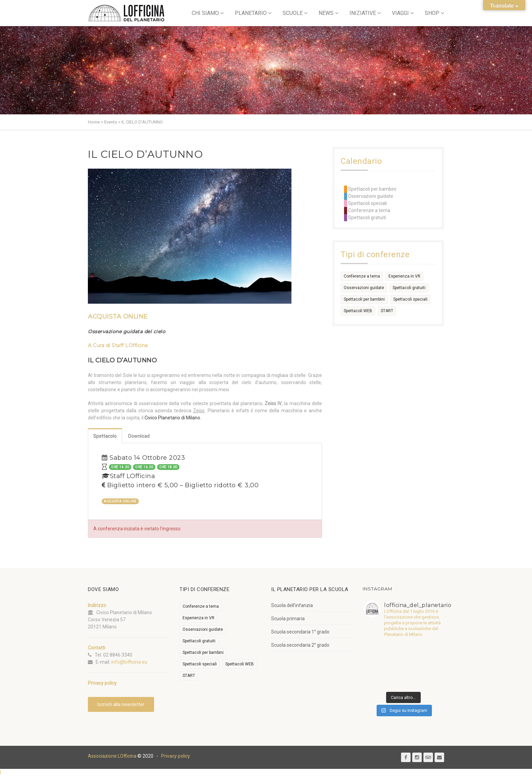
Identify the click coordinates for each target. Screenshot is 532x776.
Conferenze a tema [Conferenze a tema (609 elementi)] (362, 276)
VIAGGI (400, 13)
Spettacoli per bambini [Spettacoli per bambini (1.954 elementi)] (364, 299)
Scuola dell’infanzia (292, 605)
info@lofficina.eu (129, 662)
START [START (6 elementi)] (387, 311)
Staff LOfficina (130, 345)
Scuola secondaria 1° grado (300, 632)
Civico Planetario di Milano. (173, 418)
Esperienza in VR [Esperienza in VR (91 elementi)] (404, 276)
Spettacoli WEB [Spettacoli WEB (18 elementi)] (358, 311)
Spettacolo (105, 436)
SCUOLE (293, 13)
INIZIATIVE (363, 13)
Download (139, 436)
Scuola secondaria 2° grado (300, 645)
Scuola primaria (288, 619)
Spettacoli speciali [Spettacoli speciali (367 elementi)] (410, 299)
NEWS (326, 13)
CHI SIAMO (205, 13)
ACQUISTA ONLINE (118, 317)
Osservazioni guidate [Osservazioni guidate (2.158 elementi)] (364, 288)
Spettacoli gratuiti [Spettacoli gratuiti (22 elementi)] (409, 288)
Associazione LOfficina (112, 756)
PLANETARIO (251, 13)
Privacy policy (176, 756)
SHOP (432, 13)
